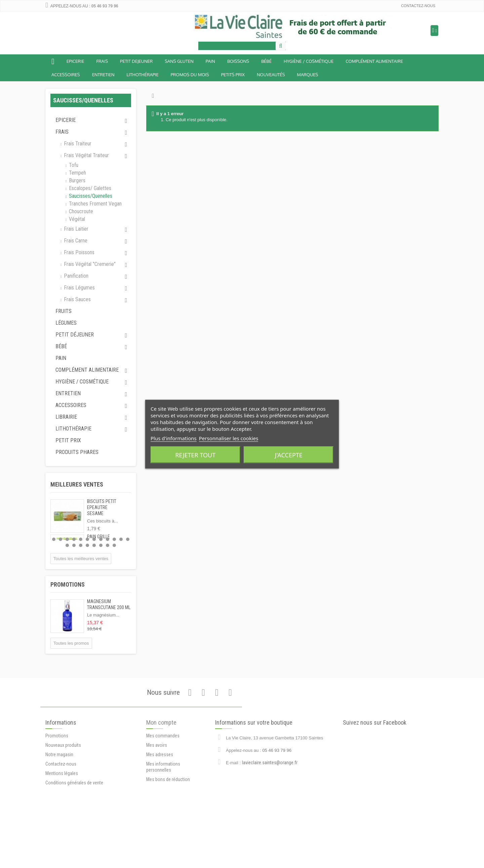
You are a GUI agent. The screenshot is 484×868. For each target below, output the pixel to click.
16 (87, 545)
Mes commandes (163, 785)
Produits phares (77, 452)
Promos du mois (190, 75)
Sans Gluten (179, 61)
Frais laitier (75, 229)
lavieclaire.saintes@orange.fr (270, 801)
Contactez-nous (418, 6)
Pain (210, 61)
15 (81, 545)
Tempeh (77, 173)
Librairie (66, 417)
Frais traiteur (77, 144)
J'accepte (289, 455)
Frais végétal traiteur (86, 155)
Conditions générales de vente (74, 834)
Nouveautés (271, 75)
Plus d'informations (174, 438)
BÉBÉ (266, 61)
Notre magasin (59, 806)
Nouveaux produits (63, 797)
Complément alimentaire (374, 61)
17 (94, 545)
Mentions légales (62, 825)
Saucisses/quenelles (90, 196)
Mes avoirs (157, 794)
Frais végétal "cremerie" (89, 264)
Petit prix (68, 440)
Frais (102, 61)
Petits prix (233, 75)
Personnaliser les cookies (229, 438)
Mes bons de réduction (168, 829)
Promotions (68, 584)
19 (108, 545)
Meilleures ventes (77, 484)
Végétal (76, 219)
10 (114, 539)
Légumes (66, 323)
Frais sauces (77, 299)
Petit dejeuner (136, 61)
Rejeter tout (195, 455)
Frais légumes (79, 288)
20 (114, 545)
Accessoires (66, 75)
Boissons (238, 61)
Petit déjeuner (75, 335)
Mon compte (161, 772)
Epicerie (75, 61)
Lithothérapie (143, 75)
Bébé (61, 346)
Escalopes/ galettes (89, 188)
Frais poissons (78, 252)
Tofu (73, 165)
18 (101, 545)
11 (121, 539)
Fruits (64, 311)
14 (74, 545)
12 (128, 539)
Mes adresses (160, 804)
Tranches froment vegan (95, 204)
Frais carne (75, 241)
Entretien (103, 75)
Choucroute (80, 211)
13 (67, 545)
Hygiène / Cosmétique (309, 61)
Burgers (76, 180)
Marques (308, 75)
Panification (75, 276)
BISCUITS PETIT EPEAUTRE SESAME (102, 507)
